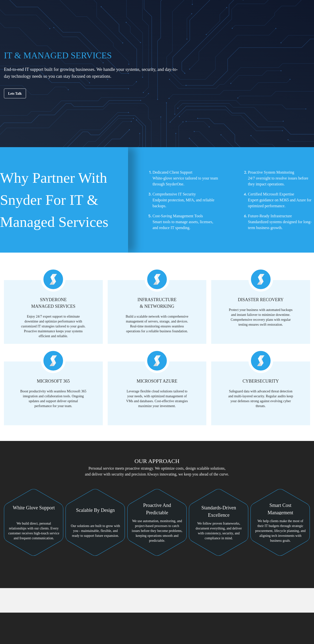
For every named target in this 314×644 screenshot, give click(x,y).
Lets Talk (15, 94)
